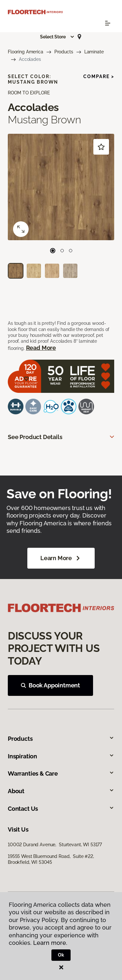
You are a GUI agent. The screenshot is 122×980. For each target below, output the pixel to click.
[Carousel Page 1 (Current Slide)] (53, 251)
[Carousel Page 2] (62, 251)
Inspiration (61, 756)
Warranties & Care (61, 773)
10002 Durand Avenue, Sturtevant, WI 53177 (55, 845)
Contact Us (61, 809)
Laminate (94, 52)
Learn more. (50, 943)
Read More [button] (41, 348)
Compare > (99, 76)
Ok (61, 955)
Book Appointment (50, 685)
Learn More (61, 558)
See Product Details (35, 437)
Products (64, 52)
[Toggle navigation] (108, 23)
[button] (57, 37)
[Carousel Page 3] (71, 251)
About (61, 791)
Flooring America (26, 52)
